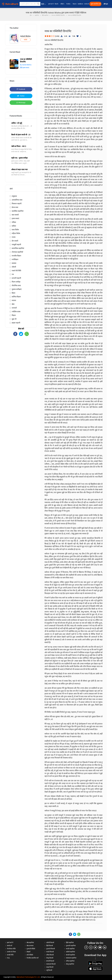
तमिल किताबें (50, 955)
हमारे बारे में (51, 4)
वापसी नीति (10, 955)
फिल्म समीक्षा (16, 282)
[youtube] (100, 947)
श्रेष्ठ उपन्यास (30, 946)
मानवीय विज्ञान (16, 256)
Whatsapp (21, 103)
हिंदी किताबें (50, 946)
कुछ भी (14, 319)
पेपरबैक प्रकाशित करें (33, 958)
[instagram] (91, 947)
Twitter (21, 96)
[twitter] (95, 947)
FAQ (8, 958)
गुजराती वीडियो (31, 949)
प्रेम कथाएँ (15, 241)
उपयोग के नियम (11, 952)
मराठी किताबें (50, 952)
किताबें (57, 4)
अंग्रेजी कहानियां (70, 952)
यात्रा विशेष (15, 230)
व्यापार (14, 300)
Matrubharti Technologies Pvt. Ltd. (28, 977)
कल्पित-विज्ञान (16, 297)
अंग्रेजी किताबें (50, 943)
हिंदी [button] (43, 4)
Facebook (21, 89)
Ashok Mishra (25, 36)
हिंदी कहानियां (70, 943)
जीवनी (14, 267)
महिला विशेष (16, 233)
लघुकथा (14, 196)
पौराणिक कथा (16, 286)
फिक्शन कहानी (17, 204)
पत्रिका (14, 222)
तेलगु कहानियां (70, 964)
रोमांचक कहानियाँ (17, 252)
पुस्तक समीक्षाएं (17, 289)
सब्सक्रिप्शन (80, 4)
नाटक (14, 237)
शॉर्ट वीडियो (30, 955)
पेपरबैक (69, 4)
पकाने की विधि (16, 271)
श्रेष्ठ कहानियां (30, 943)
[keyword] (30, 4)
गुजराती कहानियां (71, 946)
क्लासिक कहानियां (18, 211)
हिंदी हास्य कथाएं (25, 68)
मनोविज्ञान (15, 259)
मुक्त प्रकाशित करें (96, 4)
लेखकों (28, 952)
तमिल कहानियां (70, 961)
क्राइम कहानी (16, 323)
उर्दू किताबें (49, 970)
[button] (38, 4)
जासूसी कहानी (16, 245)
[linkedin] (105, 947)
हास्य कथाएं (15, 218)
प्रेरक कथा (15, 207)
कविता (14, 226)
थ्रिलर (14, 293)
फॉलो (25, 40)
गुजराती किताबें (51, 949)
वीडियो (63, 4)
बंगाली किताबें (50, 961)
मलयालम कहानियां (71, 958)
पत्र (13, 274)
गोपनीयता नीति (11, 949)
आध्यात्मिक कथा (17, 200)
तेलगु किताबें (50, 958)
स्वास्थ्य (14, 263)
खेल (13, 304)
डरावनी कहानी (16, 278)
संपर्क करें (87, 4)
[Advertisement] (21, 354)
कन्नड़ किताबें (50, 967)
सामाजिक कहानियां (18, 248)
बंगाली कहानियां (70, 955)
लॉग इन (106, 4)
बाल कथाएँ (15, 215)
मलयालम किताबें (51, 964)
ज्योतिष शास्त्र (16, 312)
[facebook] (86, 947)
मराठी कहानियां (70, 949)
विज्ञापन (75, 4)
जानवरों (14, 308)
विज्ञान (14, 315)
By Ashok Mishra (26, 65)
